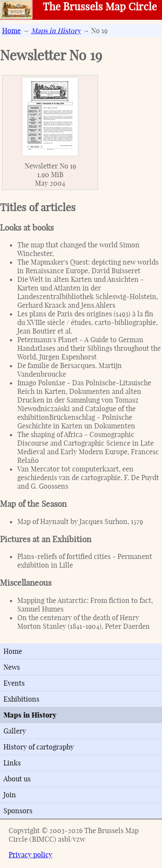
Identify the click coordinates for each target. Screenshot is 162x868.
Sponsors (18, 811)
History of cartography (39, 747)
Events (14, 683)
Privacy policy (30, 855)
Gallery (15, 731)
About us (17, 779)
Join (10, 795)
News (12, 667)
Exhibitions (21, 699)
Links (12, 763)
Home (11, 31)
